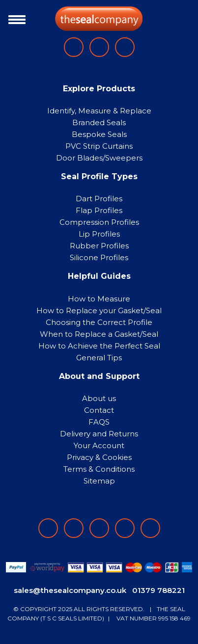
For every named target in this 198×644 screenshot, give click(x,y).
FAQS (99, 422)
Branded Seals (99, 122)
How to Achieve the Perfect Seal (99, 346)
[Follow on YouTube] (150, 528)
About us (99, 398)
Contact (99, 410)
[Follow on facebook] (48, 528)
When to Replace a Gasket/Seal (99, 334)
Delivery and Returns (99, 434)
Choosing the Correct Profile (99, 322)
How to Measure (99, 299)
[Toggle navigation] (14, 19)
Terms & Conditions (99, 469)
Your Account (99, 445)
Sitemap (99, 481)
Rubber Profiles (99, 246)
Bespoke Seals (99, 134)
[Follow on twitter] (125, 528)
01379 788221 (158, 590)
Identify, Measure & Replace (99, 111)
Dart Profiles (99, 199)
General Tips (99, 358)
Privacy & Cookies (99, 457)
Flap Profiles (99, 210)
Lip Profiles (99, 234)
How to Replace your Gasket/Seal (99, 310)
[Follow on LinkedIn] (74, 528)
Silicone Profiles (99, 257)
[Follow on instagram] (99, 528)
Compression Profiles (99, 222)
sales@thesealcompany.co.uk (70, 590)
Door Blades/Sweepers (99, 158)
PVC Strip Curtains (99, 146)
